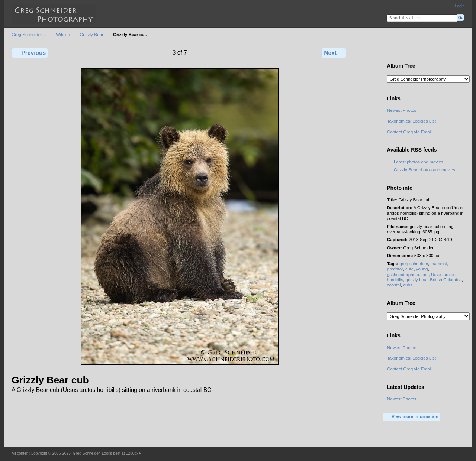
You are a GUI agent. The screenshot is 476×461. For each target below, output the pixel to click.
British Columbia (446, 280)
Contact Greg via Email (409, 132)
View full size (391, 52)
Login (460, 6)
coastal (394, 285)
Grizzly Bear (91, 34)
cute (409, 269)
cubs (408, 285)
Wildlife (63, 34)
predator (395, 269)
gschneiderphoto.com (408, 274)
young (422, 269)
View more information (412, 417)
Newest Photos (402, 110)
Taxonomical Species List (411, 121)
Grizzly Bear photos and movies (424, 170)
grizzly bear (417, 280)
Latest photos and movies (419, 162)
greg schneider (414, 264)
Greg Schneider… (29, 34)
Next (334, 53)
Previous (30, 53)
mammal (439, 264)
